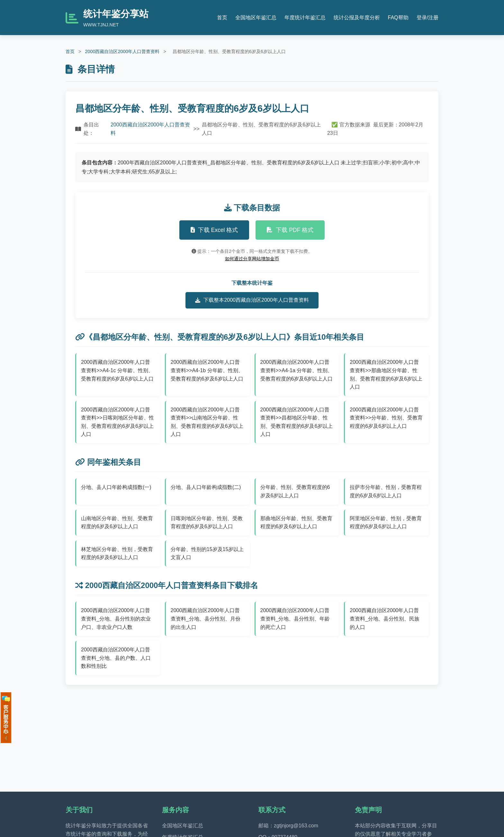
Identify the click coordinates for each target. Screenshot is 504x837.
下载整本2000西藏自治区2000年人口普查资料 (252, 300)
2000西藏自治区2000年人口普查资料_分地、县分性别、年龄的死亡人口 (295, 619)
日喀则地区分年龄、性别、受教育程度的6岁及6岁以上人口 (207, 523)
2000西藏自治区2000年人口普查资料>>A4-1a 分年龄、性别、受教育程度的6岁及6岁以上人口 (297, 370)
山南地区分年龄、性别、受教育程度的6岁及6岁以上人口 (117, 523)
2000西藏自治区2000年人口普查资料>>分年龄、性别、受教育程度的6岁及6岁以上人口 (386, 418)
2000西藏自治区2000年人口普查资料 (122, 51)
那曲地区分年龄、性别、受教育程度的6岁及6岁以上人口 (296, 523)
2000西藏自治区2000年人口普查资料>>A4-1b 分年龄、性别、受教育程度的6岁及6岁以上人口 (207, 370)
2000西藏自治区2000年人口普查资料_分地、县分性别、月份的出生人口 (206, 619)
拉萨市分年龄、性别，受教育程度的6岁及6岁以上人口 (386, 491)
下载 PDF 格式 (290, 230)
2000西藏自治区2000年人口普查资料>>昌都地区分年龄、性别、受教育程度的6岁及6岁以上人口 (297, 422)
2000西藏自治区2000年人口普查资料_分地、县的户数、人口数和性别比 (116, 658)
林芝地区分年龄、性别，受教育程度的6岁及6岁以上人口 (117, 553)
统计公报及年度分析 (357, 18)
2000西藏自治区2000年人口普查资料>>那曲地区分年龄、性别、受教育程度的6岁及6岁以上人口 (386, 374)
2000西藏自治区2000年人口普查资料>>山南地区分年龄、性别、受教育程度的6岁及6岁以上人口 (207, 422)
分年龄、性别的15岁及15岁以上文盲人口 (207, 553)
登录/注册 (428, 18)
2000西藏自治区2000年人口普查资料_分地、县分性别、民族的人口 (385, 619)
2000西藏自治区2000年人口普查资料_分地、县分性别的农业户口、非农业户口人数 (116, 619)
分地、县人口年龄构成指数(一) (116, 487)
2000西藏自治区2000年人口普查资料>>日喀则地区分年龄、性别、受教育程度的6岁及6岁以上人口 (117, 422)
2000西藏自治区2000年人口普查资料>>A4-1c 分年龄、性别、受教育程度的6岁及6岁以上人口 (117, 370)
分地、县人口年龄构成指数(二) (206, 487)
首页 (222, 18)
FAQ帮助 (398, 18)
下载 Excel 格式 (214, 230)
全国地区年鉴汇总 (256, 18)
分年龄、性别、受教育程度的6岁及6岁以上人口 (295, 491)
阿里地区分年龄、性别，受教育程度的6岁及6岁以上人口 (386, 523)
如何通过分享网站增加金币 (252, 259)
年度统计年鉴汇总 (305, 18)
